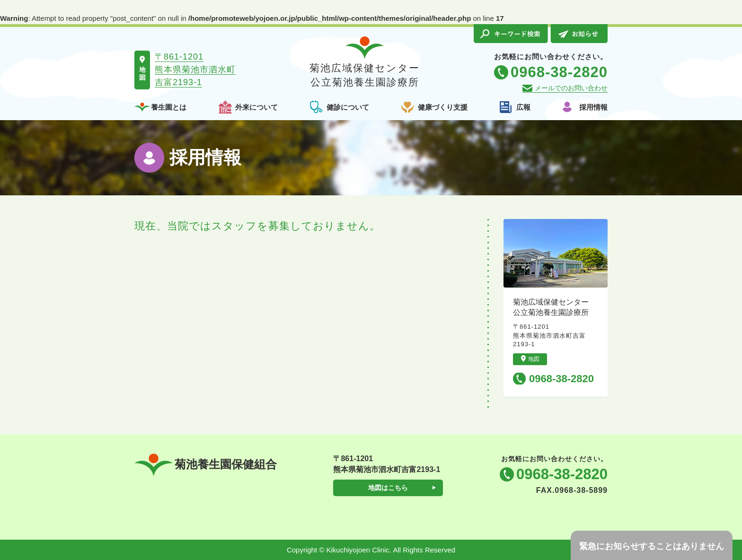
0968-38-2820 (561, 379)
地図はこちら (388, 488)
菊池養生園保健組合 (206, 465)
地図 (530, 359)
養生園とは (169, 107)
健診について (348, 107)
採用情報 (593, 107)
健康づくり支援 (443, 107)
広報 (523, 107)
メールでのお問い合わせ (571, 88)
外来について (256, 107)
